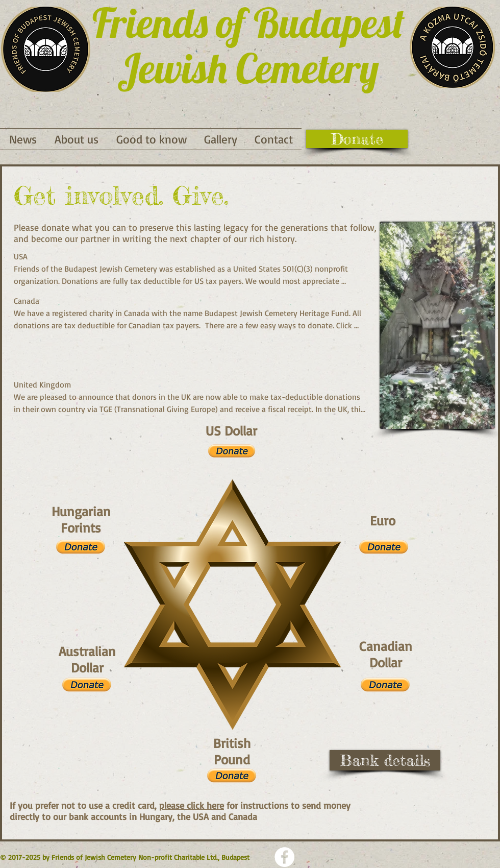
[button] (151, 139)
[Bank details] (385, 760)
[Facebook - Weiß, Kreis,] (284, 857)
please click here (192, 805)
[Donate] (357, 139)
